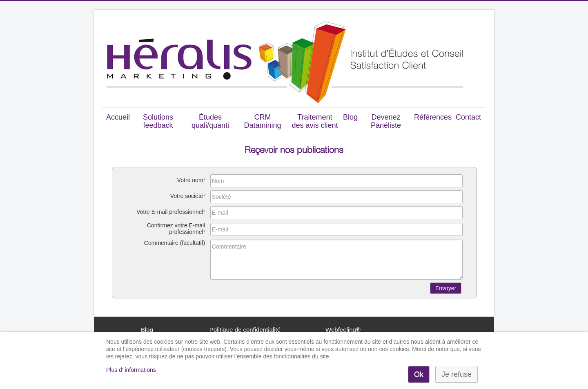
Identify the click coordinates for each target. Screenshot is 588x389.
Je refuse (457, 374)
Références (433, 117)
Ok (419, 374)
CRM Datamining (262, 121)
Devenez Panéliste (386, 121)
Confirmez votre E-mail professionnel (176, 229)
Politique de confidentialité (245, 330)
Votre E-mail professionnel (170, 212)
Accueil (118, 117)
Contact (468, 117)
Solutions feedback (158, 121)
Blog (350, 117)
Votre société (187, 196)
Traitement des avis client (315, 121)
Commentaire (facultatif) (175, 243)
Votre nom (190, 180)
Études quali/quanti (210, 121)
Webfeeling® (343, 330)
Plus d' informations (131, 370)
